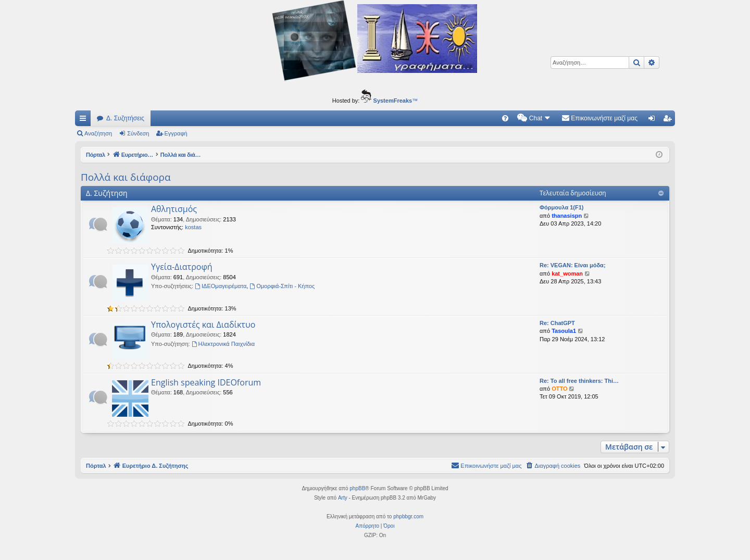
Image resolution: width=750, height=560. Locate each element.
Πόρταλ (96, 155)
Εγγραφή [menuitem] (669, 120)
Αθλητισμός (174, 209)
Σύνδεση (138, 133)
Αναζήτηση (98, 133)
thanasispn (567, 216)
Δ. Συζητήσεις (125, 118)
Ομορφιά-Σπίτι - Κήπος (282, 286)
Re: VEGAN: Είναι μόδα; (573, 265)
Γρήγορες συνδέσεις (85, 120)
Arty (343, 498)
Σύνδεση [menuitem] (654, 120)
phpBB (357, 488)
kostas (193, 227)
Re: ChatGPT (557, 323)
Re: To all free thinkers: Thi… (579, 381)
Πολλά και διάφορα (126, 177)
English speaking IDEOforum (206, 382)
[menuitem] (505, 118)
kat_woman (567, 273)
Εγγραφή (176, 133)
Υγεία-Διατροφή (182, 267)
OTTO (559, 389)
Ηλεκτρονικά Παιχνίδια (223, 344)
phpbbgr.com (408, 517)
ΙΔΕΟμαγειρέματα (221, 286)
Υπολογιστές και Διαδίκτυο (203, 325)
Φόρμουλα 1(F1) (562, 207)
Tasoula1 (564, 331)
